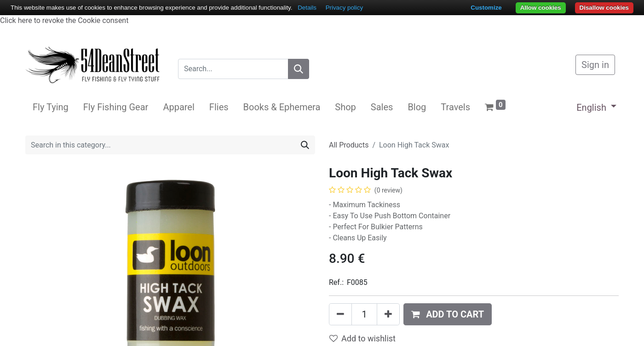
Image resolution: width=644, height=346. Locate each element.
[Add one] (388, 314)
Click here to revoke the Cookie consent (64, 20)
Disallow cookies (604, 8)
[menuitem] (51, 107)
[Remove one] (340, 314)
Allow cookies (541, 8)
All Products (349, 145)
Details (307, 8)
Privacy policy (344, 8)
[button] (448, 314)
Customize (486, 8)
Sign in (595, 65)
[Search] (299, 69)
